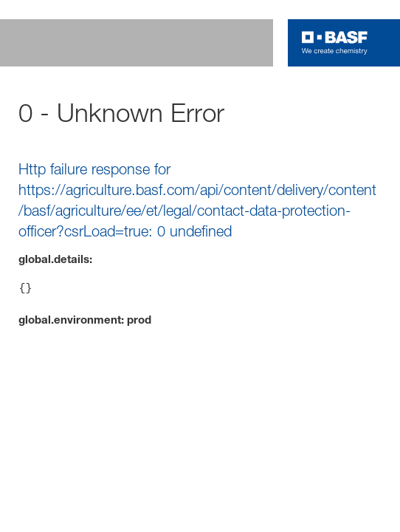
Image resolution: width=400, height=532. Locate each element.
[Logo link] (335, 43)
